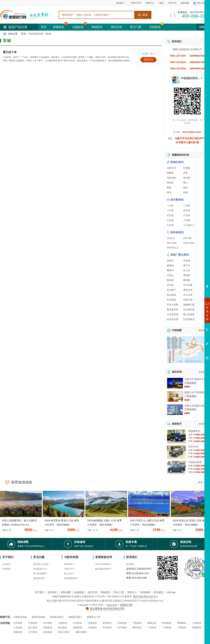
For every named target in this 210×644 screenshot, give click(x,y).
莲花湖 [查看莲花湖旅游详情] (170, 280)
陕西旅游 (107, 623)
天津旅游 (33, 623)
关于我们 (39, 592)
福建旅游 (197, 627)
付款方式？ (69, 569)
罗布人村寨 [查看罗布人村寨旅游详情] (172, 305)
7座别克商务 (195, 462)
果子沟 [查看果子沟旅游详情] (187, 265)
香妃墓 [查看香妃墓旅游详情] (187, 275)
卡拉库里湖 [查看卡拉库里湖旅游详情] (172, 314)
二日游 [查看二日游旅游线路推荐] (187, 206)
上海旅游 (197, 623)
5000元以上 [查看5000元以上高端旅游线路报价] (173, 247)
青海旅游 (167, 623)
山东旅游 (77, 623)
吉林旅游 (48, 632)
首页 (44, 27)
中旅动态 (6, 569)
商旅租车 (97, 27)
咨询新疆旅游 (192, 313)
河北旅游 (48, 623)
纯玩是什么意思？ (42, 564)
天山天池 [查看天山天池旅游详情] (188, 295)
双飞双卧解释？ (41, 574)
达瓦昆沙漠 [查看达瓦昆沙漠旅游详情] (172, 319)
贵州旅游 (107, 627)
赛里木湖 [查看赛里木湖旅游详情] (188, 290)
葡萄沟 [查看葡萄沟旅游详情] (170, 270)
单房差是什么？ (41, 569)
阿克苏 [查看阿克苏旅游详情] (170, 183)
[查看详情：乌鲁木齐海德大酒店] (175, 410)
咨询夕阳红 (192, 338)
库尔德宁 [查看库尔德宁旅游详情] (171, 290)
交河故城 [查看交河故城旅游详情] (171, 300)
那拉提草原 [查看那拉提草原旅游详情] (172, 310)
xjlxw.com (112, 605)
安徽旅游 (48, 627)
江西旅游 (182, 627)
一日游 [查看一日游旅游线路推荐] (170, 206)
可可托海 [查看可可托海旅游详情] (188, 285)
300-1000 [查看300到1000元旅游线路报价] (172, 243)
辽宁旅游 (33, 632)
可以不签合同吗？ (104, 564)
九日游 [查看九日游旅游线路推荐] (170, 225)
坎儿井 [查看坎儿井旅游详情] (187, 270)
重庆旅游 (137, 627)
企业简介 (6, 564)
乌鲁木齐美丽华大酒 (195, 379)
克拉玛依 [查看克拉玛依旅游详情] (171, 178)
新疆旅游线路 (38, 617)
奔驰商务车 (194, 431)
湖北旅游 (62, 627)
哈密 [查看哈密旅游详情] (185, 192)
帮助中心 (150, 3)
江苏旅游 (18, 627)
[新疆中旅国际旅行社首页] (28, 15)
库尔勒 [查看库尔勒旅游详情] (187, 178)
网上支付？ (69, 574)
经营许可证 (136, 3)
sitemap (171, 592)
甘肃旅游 (122, 623)
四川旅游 (122, 627)
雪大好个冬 (10, 52)
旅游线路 (79, 592)
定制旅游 (155, 27)
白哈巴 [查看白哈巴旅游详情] (170, 261)
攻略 (203, 27)
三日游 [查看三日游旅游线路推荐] (170, 210)
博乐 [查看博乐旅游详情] (169, 192)
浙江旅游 (33, 627)
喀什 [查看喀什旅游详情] (185, 183)
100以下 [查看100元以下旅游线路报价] (171, 238)
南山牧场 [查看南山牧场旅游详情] (171, 295)
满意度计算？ (40, 578)
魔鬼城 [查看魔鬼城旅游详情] (170, 265)
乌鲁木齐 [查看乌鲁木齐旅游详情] (171, 168)
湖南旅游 (77, 627)
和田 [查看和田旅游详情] (169, 188)
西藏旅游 (182, 623)
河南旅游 (92, 623)
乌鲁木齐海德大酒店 (195, 406)
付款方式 (172, 3)
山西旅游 (62, 623)
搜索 (143, 15)
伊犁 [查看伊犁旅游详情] (185, 173)
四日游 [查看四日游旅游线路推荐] (187, 210)
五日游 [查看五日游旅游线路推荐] (170, 215)
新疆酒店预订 (75, 617)
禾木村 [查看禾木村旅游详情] (170, 285)
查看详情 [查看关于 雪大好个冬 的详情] (148, 60)
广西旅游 (167, 627)
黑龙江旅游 (64, 632)
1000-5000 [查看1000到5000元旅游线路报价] (189, 243)
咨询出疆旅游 (192, 320)
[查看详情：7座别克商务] (176, 468)
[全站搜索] (104, 15)
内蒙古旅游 (81, 632)
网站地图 (66, 592)
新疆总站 (152, 623)
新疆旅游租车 (57, 617)
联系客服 (185, 3)
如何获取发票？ (72, 578)
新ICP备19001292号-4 (145, 596)
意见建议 (130, 564)
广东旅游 (152, 627)
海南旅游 (18, 632)
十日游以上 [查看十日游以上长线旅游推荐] (189, 225)
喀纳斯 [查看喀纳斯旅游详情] (187, 280)
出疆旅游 (78, 27)
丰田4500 (193, 447)
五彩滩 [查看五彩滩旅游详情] (187, 261)
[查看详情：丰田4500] (176, 452)
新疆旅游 (59, 27)
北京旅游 (18, 623)
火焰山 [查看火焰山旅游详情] (170, 275)
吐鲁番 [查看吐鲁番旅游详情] (187, 168)
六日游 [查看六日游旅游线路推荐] (187, 215)
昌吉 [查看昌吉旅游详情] (185, 188)
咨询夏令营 (192, 326)
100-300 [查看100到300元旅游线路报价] (187, 238)
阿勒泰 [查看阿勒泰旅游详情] (170, 173)
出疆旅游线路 (20, 617)
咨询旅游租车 (192, 332)
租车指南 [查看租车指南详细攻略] (203, 424)
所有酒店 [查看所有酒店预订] (203, 372)
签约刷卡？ (69, 564)
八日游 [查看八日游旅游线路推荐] (187, 220)
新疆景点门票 (94, 617)
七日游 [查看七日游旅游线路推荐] (170, 220)
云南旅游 (92, 627)
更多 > (201, 482)
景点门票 (136, 27)
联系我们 (53, 592)
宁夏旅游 (137, 623)
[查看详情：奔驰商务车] (176, 437)
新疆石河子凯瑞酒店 (195, 392)
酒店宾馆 (116, 27)
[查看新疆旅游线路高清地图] (187, 350)
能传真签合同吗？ (104, 569)
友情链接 (145, 592)
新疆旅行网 (126, 605)
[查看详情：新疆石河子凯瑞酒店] (175, 396)
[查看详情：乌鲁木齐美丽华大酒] (175, 383)
